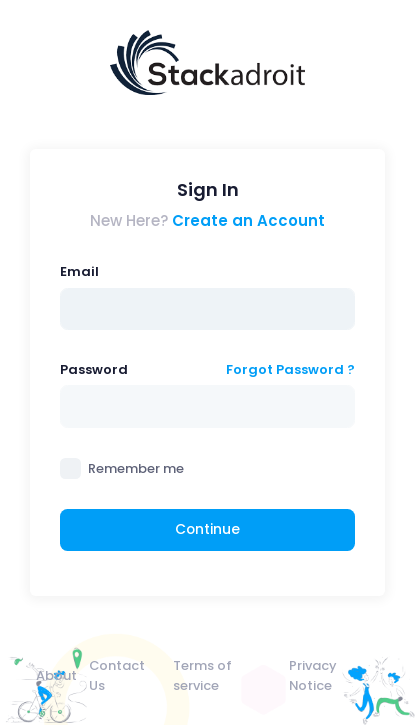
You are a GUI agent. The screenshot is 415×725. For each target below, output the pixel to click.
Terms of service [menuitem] (202, 675)
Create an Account (248, 220)
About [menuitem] (56, 675)
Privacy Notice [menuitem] (313, 675)
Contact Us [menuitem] (117, 675)
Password (94, 369)
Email (79, 271)
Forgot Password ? (290, 369)
